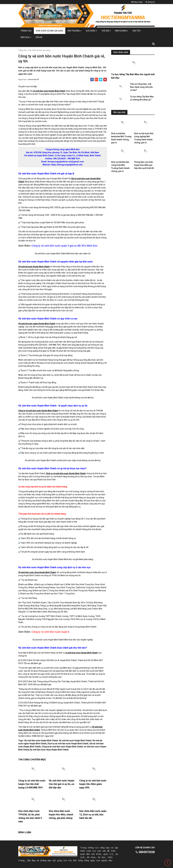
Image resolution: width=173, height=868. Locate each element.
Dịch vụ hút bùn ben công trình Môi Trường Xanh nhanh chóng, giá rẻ (120, 167)
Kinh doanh (122, 31)
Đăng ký (150, 2)
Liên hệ (39, 37)
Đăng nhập (137, 2)
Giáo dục (26, 37)
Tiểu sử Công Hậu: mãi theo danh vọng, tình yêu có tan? (141, 87)
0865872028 (145, 852)
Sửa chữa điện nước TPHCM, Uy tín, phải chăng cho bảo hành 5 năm (30, 816)
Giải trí (137, 31)
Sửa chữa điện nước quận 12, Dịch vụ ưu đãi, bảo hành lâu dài (93, 815)
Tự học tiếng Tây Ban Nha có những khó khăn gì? (142, 98)
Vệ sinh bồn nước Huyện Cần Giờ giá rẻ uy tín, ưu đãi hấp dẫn (62, 784)
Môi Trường (74, 31)
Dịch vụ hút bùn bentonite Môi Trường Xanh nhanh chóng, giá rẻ (121, 138)
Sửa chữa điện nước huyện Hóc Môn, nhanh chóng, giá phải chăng (61, 815)
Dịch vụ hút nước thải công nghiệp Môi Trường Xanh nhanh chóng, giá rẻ (144, 138)
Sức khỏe (91, 31)
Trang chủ (26, 31)
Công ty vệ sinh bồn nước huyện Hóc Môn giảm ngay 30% (93, 784)
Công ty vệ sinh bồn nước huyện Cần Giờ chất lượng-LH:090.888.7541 (32, 784)
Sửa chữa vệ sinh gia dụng (50, 31)
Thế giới (106, 31)
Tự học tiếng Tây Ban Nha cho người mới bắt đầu (133, 76)
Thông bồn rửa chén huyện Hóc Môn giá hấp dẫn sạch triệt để (144, 165)
